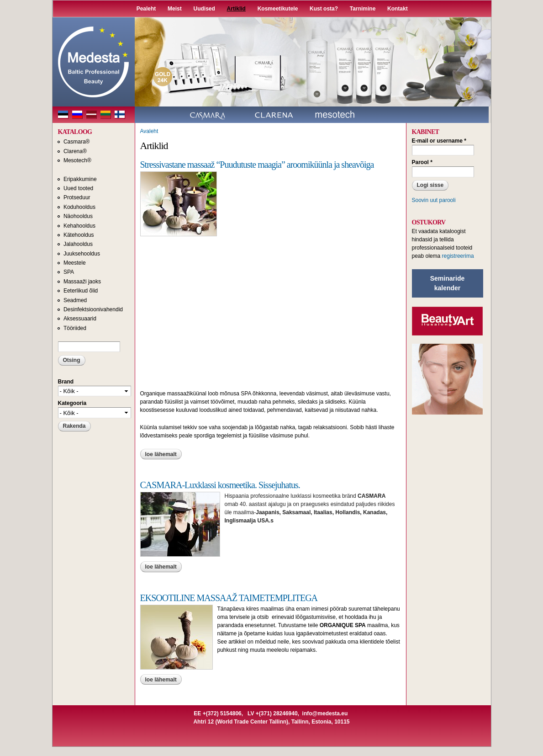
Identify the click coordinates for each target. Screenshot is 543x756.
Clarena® (75, 151)
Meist (175, 9)
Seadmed (75, 300)
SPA (69, 272)
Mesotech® (77, 160)
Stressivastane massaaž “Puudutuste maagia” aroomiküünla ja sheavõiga (257, 165)
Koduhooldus (79, 207)
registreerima (458, 256)
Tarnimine (363, 9)
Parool (422, 162)
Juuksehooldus (82, 254)
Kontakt (398, 9)
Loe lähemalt (163, 454)
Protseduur (77, 197)
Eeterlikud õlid (81, 291)
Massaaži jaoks (82, 282)
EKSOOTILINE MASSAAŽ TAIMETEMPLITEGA (229, 598)
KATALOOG (75, 132)
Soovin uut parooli (434, 200)
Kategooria (72, 403)
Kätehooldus (79, 235)
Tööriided (75, 328)
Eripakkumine (80, 179)
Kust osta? (324, 9)
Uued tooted (78, 188)
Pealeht (146, 9)
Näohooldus (78, 216)
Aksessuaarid (80, 319)
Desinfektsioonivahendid (93, 309)
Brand (66, 382)
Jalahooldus (78, 244)
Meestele (75, 263)
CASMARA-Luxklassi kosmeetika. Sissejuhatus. (220, 485)
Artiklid (236, 9)
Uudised (204, 9)
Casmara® (77, 142)
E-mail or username (439, 141)
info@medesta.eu (325, 713)
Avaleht (149, 131)
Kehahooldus (79, 226)
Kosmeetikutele (278, 9)
